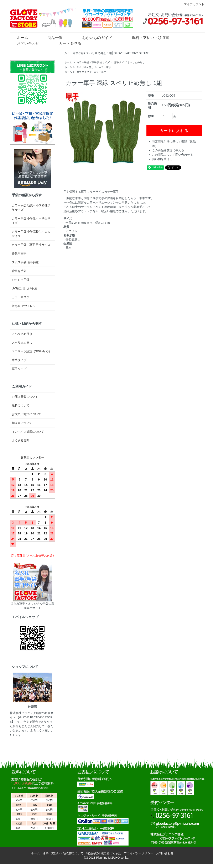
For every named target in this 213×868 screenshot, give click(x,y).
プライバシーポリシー (139, 853)
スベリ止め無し (85, 67)
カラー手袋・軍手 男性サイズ (93, 62)
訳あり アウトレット (25, 306)
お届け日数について (25, 397)
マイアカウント (192, 4)
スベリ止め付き (22, 334)
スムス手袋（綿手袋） (26, 262)
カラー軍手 (105, 67)
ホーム (19, 37)
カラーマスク (21, 297)
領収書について (22, 423)
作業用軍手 (19, 253)
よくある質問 (21, 440)
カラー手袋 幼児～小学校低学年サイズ (31, 208)
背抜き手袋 (19, 271)
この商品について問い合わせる (172, 155)
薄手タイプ (19, 360)
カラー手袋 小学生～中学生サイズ (31, 221)
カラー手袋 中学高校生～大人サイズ (31, 234)
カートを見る (67, 43)
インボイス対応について (28, 432)
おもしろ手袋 (21, 280)
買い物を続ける (162, 159)
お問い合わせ (25, 43)
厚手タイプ (83, 72)
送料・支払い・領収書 (147, 37)
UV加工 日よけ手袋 (24, 288)
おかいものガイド (94, 37)
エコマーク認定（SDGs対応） (32, 351)
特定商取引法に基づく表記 (104, 853)
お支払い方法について (26, 414)
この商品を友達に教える (168, 150)
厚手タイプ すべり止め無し (129, 62)
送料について (21, 405)
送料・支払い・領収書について (63, 853)
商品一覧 (52, 37)
